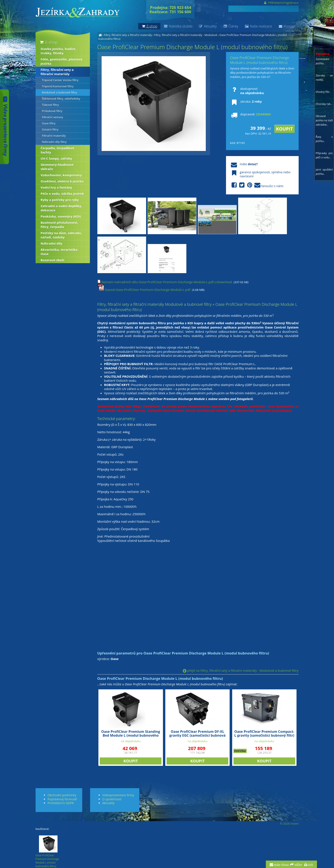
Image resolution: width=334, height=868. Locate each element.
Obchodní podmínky (62, 795)
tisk (310, 865)
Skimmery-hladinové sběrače (57, 167)
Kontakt (287, 26)
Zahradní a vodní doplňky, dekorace (61, 208)
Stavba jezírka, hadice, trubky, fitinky (58, 51)
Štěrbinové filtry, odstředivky (61, 99)
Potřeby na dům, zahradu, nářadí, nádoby (61, 235)
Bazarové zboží (53, 260)
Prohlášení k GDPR (61, 803)
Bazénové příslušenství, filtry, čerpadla (59, 225)
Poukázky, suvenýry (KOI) (61, 216)
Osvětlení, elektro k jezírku (62, 181)
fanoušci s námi (257, 185)
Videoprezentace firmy (118, 795)
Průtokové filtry (52, 111)
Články (231, 26)
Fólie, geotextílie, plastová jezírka (62, 61)
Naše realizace (258, 26)
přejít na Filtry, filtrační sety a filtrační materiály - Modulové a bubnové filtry (241, 670)
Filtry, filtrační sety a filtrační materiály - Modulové (186, 35)
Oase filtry (49, 123)
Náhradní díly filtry (54, 142)
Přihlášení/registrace (281, 3)
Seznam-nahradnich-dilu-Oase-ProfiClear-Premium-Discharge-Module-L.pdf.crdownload (165, 282)
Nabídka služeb (178, 26)
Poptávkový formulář (62, 799)
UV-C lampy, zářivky (56, 158)
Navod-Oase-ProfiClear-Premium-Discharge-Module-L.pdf (144, 290)
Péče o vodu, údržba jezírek (62, 194)
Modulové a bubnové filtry (60, 92)
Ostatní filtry (50, 129)
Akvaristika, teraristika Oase (59, 252)
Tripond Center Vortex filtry (60, 80)
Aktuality (208, 26)
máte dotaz (281, 865)
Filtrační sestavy (53, 117)
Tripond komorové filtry (58, 86)
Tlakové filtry (50, 105)
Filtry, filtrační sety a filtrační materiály (128, 35)
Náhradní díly (52, 243)
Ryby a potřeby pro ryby (60, 200)
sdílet (298, 865)
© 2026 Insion (289, 824)
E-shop (48, 42)
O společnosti (112, 799)
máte (244, 164)
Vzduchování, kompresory (61, 175)
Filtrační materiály (54, 136)
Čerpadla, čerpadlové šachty (58, 150)
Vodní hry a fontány (56, 187)
